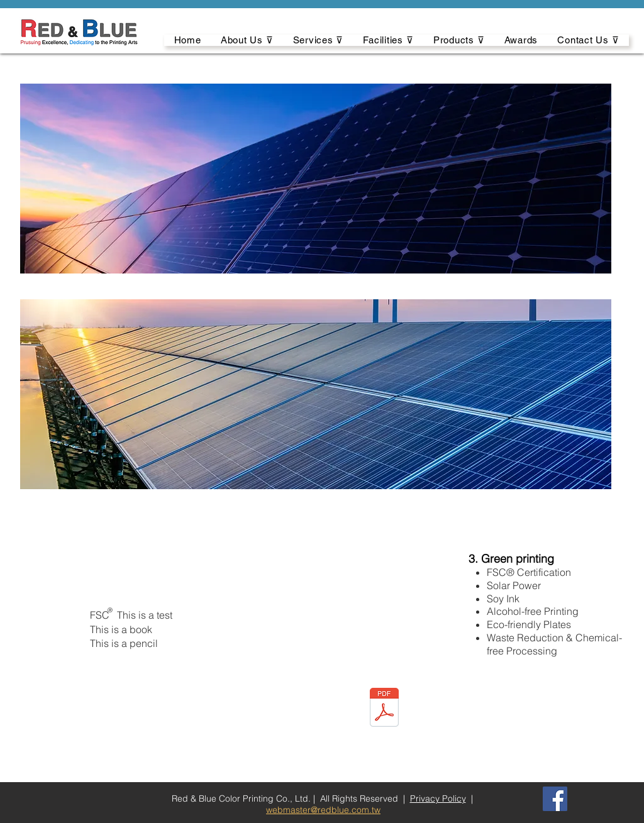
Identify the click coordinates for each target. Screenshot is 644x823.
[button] (247, 40)
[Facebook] (555, 799)
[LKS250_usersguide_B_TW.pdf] (384, 709)
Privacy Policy (438, 798)
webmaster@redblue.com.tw (323, 810)
